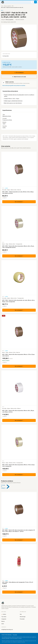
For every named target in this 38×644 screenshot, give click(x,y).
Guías (3, 624)
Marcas (3, 621)
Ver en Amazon (19, 73)
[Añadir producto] (32, 2)
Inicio (2, 6)
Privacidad (22, 619)
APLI (13, 6)
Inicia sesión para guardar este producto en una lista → (14, 86)
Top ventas (4, 617)
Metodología (23, 617)
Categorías (4, 619)
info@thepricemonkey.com (7, 629)
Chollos (4, 614)
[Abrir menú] (35, 2)
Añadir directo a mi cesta (19, 77)
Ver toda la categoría (6, 487)
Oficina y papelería (7, 6)
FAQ (21, 614)
